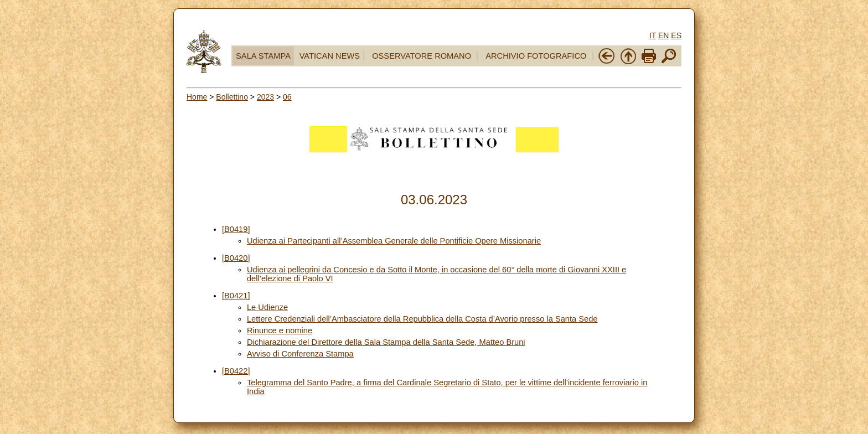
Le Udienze (267, 307)
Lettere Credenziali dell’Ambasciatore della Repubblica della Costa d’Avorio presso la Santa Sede (422, 319)
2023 (265, 97)
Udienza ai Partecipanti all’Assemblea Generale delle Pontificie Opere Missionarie (394, 241)
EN (663, 35)
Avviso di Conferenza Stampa (300, 354)
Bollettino (232, 97)
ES (676, 35)
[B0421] (236, 296)
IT (653, 35)
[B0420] (236, 258)
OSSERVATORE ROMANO (422, 56)
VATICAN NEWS (330, 56)
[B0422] (236, 371)
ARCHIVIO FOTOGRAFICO (536, 56)
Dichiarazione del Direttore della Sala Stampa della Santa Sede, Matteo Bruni (386, 342)
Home (197, 97)
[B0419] (236, 229)
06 (287, 97)
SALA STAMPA (263, 56)
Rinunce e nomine (280, 330)
